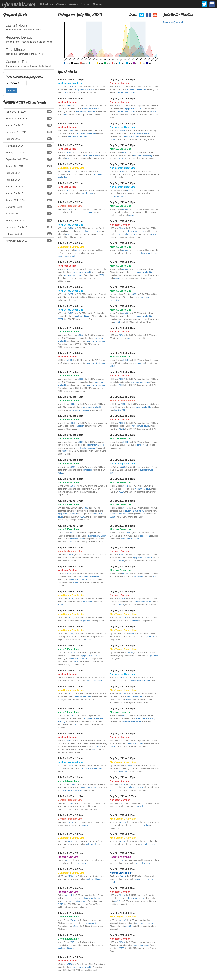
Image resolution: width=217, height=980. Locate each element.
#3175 (102, 275)
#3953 (122, 423)
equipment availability (84, 89)
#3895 (65, 115)
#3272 (122, 171)
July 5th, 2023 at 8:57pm (70, 123)
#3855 (95, 749)
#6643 (73, 423)
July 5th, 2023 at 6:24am (70, 913)
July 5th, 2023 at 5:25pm (123, 435)
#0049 (71, 634)
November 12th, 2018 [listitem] (29, 227)
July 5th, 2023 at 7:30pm (123, 183)
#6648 (73, 784)
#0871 (73, 942)
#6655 (125, 209)
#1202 (123, 920)
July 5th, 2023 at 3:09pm (123, 708)
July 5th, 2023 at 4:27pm (70, 526)
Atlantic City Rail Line (121, 873)
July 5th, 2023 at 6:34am (123, 888)
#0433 (73, 715)
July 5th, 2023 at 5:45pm (123, 353)
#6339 (73, 653)
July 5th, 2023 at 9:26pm (70, 98)
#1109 (71, 841)
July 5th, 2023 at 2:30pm (70, 758)
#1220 (71, 599)
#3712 (117, 901)
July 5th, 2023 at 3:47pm (123, 611)
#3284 (122, 130)
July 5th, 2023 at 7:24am (123, 853)
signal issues (132, 338)
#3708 (121, 948)
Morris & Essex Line (120, 149)
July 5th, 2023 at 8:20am (123, 834)
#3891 (154, 111)
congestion (88, 212)
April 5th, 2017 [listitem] (29, 173)
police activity (144, 825)
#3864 (122, 555)
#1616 (60, 904)
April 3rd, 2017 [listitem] (29, 139)
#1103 (71, 876)
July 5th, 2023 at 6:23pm (70, 287)
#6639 (129, 533)
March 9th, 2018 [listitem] (29, 207)
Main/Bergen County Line (71, 168)
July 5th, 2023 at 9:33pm (123, 80)
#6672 (125, 152)
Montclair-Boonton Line (70, 206)
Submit (11, 91)
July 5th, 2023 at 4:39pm (70, 501)
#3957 (122, 379)
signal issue (86, 621)
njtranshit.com (19, 4)
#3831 (122, 803)
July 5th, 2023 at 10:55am (123, 796)
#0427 (125, 715)
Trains (85, 4)
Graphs (97, 4)
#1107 (123, 841)
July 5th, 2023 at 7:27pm (70, 202)
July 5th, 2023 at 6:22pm (123, 287)
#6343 (85, 508)
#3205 (65, 92)
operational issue (148, 844)
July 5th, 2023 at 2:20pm (70, 777)
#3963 (122, 228)
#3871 (121, 429)
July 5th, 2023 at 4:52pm (70, 479)
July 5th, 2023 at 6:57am (70, 869)
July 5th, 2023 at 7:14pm (123, 202)
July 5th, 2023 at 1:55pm (123, 777)
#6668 (125, 250)
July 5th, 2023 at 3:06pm (70, 733)
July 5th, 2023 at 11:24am (71, 796)
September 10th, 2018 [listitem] (29, 159)
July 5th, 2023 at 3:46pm (70, 627)
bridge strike (139, 806)
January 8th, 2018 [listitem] (29, 166)
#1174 (60, 605)
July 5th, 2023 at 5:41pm (70, 372)
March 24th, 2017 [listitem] (29, 146)
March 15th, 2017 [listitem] (29, 193)
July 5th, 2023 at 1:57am (70, 957)
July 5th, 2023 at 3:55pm (70, 592)
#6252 (124, 404)
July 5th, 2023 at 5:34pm (70, 416)
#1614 (69, 895)
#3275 (69, 152)
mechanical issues (131, 136)
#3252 (122, 678)
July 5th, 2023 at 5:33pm (70, 435)
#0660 (125, 442)
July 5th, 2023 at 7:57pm (70, 145)
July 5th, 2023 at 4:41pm (123, 479)
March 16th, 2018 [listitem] (29, 186)
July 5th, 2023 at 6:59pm (70, 243)
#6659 (125, 269)
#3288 (113, 139)
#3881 (154, 234)
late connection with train (139, 681)
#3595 (122, 467)
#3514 (70, 228)
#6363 (81, 335)
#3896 (121, 605)
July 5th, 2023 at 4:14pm (70, 567)
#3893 (69, 106)
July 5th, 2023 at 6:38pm (70, 262)
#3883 (122, 87)
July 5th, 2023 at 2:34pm (123, 733)
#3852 (113, 790)
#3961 (69, 269)
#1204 (128, 926)
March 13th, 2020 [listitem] (29, 125)
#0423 (156, 577)
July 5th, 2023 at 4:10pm (123, 567)
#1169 (78, 250)
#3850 (122, 784)
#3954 (122, 740)
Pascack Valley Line (68, 857)
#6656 (125, 508)
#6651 (81, 442)
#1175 (71, 171)
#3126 (122, 895)
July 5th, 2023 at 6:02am (70, 935)
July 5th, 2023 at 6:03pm (70, 328)
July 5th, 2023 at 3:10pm (70, 708)
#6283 (71, 209)
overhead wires (77, 539)
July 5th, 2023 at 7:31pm (70, 183)
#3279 (69, 158)
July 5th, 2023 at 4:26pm (123, 526)
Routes (73, 4)
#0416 (76, 926)
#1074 (71, 822)
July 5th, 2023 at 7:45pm (123, 164)
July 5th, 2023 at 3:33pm (70, 646)
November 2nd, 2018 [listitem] (29, 132)
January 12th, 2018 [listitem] (29, 200)
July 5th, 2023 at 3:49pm (70, 611)
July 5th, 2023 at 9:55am (70, 815)
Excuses (61, 4)
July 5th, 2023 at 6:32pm (123, 262)
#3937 (69, 740)
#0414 (73, 920)
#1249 (123, 822)
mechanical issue (92, 155)
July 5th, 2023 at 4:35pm (123, 501)
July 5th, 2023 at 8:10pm (123, 123)
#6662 (125, 486)
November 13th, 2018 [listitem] (29, 118)
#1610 (121, 860)
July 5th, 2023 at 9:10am (123, 815)
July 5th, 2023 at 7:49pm (123, 145)
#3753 (98, 746)
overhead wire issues (125, 92)
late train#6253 (121, 410)
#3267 (70, 294)
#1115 (123, 618)
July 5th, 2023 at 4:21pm (123, 548)
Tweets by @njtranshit (174, 22)
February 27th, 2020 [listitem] (29, 112)
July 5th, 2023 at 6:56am (123, 869)
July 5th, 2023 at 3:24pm (70, 671)
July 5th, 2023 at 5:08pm (70, 460)
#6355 (132, 215)
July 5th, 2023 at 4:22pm (70, 548)
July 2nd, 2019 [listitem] (29, 213)
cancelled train (87, 193)
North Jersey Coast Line (70, 83)
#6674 (121, 158)
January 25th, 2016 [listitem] (29, 220)
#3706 (122, 942)
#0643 (125, 360)
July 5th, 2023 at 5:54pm (70, 353)
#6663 (117, 278)
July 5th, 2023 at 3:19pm (70, 686)
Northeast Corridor (120, 83)
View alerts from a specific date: (25, 77)
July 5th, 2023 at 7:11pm (70, 221)
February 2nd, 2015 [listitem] (29, 234)
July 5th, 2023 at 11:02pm (71, 80)
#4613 (123, 876)
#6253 (71, 555)
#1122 (71, 693)
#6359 (125, 313)
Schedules (46, 4)
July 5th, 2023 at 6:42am (70, 888)
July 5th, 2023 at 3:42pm (123, 627)
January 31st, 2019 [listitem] (29, 152)
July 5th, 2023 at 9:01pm (123, 98)
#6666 (133, 294)
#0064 (131, 634)
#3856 (113, 746)
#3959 (69, 190)
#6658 (73, 467)
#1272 (131, 765)
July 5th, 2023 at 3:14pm (123, 686)
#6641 (113, 366)
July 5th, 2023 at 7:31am (70, 853)
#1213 (131, 653)
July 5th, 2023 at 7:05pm (123, 221)
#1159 (88, 640)
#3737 (122, 106)
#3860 (122, 599)
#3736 (122, 335)
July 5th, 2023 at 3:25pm (123, 646)
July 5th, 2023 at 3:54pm (123, 592)
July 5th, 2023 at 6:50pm (123, 243)
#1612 (69, 860)
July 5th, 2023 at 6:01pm (123, 328)
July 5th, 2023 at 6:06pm (123, 306)
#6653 (65, 451)
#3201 (70, 87)
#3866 (121, 561)
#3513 (70, 313)
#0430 (60, 473)
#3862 (69, 360)
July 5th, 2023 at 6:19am (123, 913)
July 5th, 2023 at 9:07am (70, 834)
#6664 (73, 404)
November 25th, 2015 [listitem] (29, 241)
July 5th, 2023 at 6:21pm (70, 306)
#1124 (60, 700)
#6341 (73, 533)
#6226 (71, 803)
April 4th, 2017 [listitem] (29, 180)
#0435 (76, 724)
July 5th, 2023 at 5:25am (123, 935)
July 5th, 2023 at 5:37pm (123, 397)
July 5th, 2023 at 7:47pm (70, 164)
